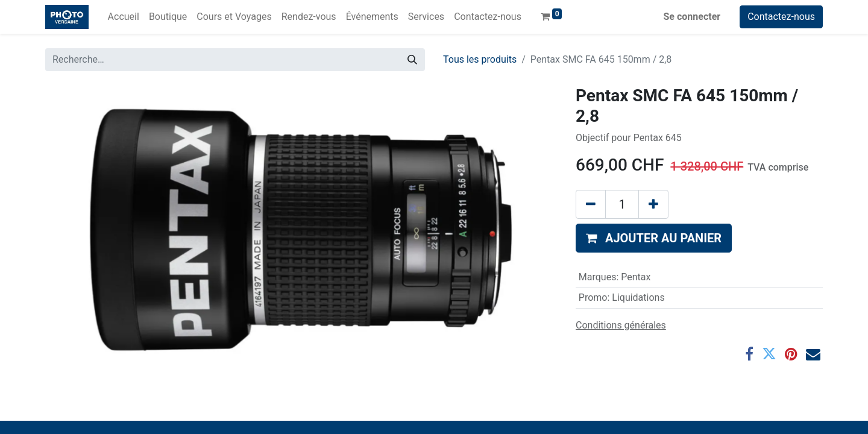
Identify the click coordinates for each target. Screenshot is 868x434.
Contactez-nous (781, 17)
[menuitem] (124, 17)
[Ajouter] (653, 204)
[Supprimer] (591, 204)
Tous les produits (480, 59)
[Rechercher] (412, 60)
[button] (654, 238)
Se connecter (692, 17)
